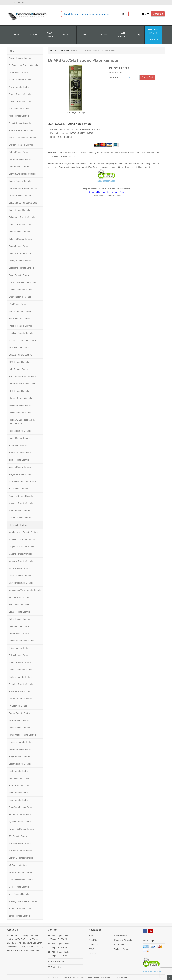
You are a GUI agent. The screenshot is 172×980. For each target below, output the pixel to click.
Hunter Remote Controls (20, 438)
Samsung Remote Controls (21, 742)
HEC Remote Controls (19, 391)
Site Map (124, 977)
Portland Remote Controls (20, 677)
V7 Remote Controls (18, 865)
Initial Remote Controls (19, 460)
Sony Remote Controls (19, 793)
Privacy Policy (121, 936)
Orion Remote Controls (19, 634)
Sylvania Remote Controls (20, 822)
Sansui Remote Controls (20, 749)
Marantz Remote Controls (20, 554)
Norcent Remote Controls (20, 605)
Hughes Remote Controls (20, 431)
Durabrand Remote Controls (21, 268)
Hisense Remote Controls (20, 398)
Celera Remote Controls (20, 152)
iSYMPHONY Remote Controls (23, 482)
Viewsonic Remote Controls (21, 880)
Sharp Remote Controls (19, 786)
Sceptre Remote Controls (20, 764)
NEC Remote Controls (19, 597)
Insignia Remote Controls (20, 467)
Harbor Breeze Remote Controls (23, 384)
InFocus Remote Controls (20, 453)
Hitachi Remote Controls (20, 405)
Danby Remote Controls (19, 232)
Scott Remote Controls (19, 771)
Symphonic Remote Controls (22, 829)
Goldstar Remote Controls (20, 355)
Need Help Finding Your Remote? (153, 35)
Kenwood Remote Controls (21, 503)
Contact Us (56, 967)
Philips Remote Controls (20, 655)
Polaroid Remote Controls (20, 670)
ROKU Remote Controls (19, 728)
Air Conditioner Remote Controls (23, 65)
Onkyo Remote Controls (19, 619)
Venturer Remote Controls (20, 872)
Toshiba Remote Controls (20, 843)
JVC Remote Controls (18, 489)
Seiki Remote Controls (19, 778)
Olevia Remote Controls (19, 612)
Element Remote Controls (20, 290)
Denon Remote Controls (20, 246)
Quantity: (114, 78)
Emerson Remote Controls (21, 297)
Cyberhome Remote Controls (22, 217)
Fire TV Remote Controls (20, 311)
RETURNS (85, 35)
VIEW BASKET (50, 35)
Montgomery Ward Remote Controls (25, 590)
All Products (120, 945)
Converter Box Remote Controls (23, 188)
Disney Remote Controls (20, 261)
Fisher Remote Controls (19, 319)
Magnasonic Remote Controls (22, 539)
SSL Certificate (106, 181)
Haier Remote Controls (19, 369)
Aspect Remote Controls (20, 123)
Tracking (104, 35)
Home (17, 35)
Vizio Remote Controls (19, 894)
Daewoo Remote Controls (20, 225)
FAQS (91, 949)
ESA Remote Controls (19, 304)
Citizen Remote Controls (20, 159)
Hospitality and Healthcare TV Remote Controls (22, 422)
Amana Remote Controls (20, 94)
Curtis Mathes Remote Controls (23, 203)
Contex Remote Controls (20, 181)
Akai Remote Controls (19, 73)
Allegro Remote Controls (20, 80)
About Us (93, 940)
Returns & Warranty (123, 940)
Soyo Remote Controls (19, 800)
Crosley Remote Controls (20, 196)
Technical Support (122, 949)
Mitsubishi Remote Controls (21, 583)
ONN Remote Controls (19, 626)
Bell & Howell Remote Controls (23, 138)
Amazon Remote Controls (20, 102)
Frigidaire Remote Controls (21, 333)
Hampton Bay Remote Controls (23, 377)
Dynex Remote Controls (19, 275)
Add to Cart (147, 77)
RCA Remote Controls (19, 720)
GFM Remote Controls (19, 348)
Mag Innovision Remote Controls (23, 532)
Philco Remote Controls (19, 648)
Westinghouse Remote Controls (23, 901)
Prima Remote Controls (19, 691)
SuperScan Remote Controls (22, 807)
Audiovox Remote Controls (21, 130)
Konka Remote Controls (19, 511)
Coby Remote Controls (19, 167)
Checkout (158, 14)
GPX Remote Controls (19, 362)
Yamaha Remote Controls (20, 909)
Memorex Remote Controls (21, 561)
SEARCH (33, 35)
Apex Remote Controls (19, 116)
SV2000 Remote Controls (20, 815)
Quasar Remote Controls (20, 713)
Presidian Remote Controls (21, 684)
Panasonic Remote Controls (21, 641)
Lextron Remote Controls (20, 518)
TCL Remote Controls (18, 836)
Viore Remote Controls (19, 887)
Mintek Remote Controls (20, 568)
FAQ (138, 35)
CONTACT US (67, 35)
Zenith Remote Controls (19, 916)
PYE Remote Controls (19, 706)
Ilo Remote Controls (18, 445)
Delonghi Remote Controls (21, 239)
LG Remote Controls (18, 525)
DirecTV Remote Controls (20, 254)
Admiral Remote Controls (20, 58)
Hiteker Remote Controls (20, 413)
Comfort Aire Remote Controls (22, 174)
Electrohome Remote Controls (22, 282)
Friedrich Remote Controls (20, 326)
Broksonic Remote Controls (21, 145)
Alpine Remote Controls (19, 87)
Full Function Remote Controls (22, 340)
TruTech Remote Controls (20, 851)
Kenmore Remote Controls (21, 496)
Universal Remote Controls (21, 858)
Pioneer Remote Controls (20, 663)
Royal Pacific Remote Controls (22, 735)
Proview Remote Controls (20, 699)
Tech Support (122, 35)
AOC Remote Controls (19, 109)
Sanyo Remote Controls (19, 757)
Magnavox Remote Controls (21, 547)
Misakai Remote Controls (20, 576)
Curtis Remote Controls (19, 210)
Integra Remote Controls (20, 474)
